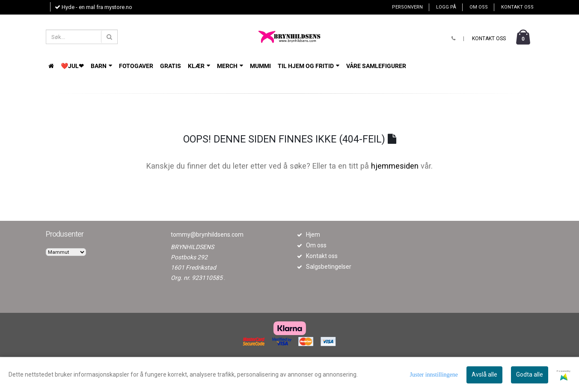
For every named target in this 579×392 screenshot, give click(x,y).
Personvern (407, 7)
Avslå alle (484, 374)
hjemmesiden (395, 166)
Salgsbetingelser (329, 267)
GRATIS (171, 66)
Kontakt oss (517, 7)
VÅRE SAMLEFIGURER (376, 66)
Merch (230, 66)
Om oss (479, 7)
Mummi (260, 66)
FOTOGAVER (136, 66)
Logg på (446, 7)
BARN (101, 66)
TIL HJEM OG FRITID (309, 66)
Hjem (313, 235)
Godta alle (530, 374)
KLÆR (199, 66)
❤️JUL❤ (72, 66)
